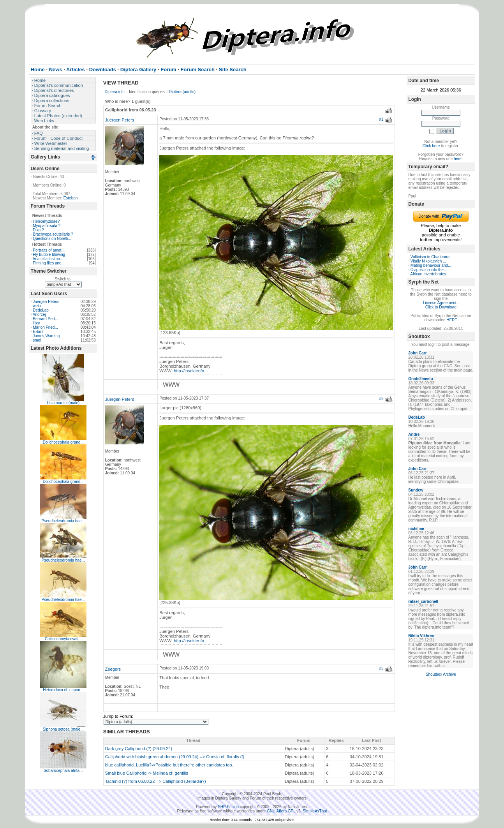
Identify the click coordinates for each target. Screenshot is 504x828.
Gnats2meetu (420, 379)
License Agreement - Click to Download (441, 305)
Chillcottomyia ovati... (63, 639)
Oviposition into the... (429, 270)
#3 (381, 669)
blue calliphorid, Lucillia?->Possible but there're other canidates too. (169, 765)
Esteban (71, 198)
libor (36, 323)
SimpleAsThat (315, 811)
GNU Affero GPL (281, 811)
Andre (414, 434)
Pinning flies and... (49, 263)
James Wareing (46, 336)
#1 (381, 119)
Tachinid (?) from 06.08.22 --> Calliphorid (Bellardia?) (156, 781)
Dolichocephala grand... (63, 442)
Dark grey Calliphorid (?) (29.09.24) (139, 749)
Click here (431, 146)
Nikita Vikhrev (421, 636)
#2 (381, 399)
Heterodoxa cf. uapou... (63, 690)
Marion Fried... (45, 327)
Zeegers (113, 669)
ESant (38, 332)
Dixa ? (38, 230)
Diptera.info (115, 92)
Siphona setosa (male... (63, 729)
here (458, 159)
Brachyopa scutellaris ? (53, 234)
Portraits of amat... (49, 250)
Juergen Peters (46, 302)
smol (37, 340)
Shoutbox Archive (441, 674)
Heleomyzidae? (46, 221)
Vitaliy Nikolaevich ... (428, 261)
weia (37, 306)
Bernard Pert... (45, 319)
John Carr (417, 353)
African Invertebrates (428, 274)
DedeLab (41, 310)
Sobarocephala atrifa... (63, 771)
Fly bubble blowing (49, 255)
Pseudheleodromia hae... (63, 521)
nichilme (416, 529)
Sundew (416, 490)
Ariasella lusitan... (48, 259)
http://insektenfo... (191, 371)
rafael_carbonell (423, 602)
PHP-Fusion (228, 807)
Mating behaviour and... (431, 265)
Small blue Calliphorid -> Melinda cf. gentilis (147, 773)
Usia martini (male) (63, 403)
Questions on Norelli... (52, 239)
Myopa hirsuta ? (47, 226)
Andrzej (39, 314)
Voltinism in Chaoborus (430, 257)
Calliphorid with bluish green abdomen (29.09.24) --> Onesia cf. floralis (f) (175, 757)
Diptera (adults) (182, 92)
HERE (452, 320)
